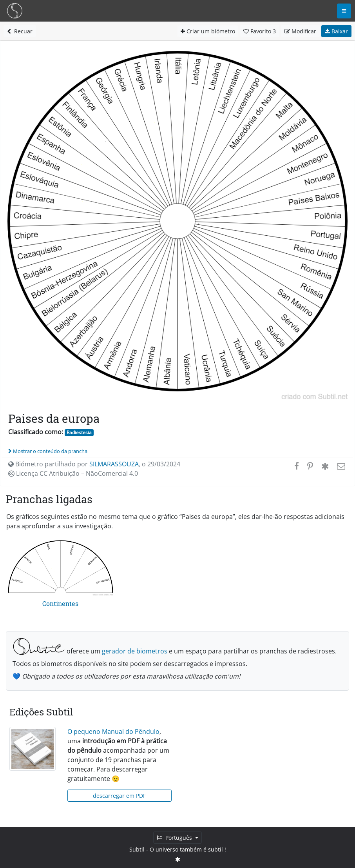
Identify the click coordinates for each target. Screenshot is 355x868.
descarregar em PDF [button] (119, 796)
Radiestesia (79, 432)
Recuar (20, 31)
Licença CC (73, 473)
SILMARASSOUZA (114, 464)
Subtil (137, 849)
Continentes (60, 603)
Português (175, 838)
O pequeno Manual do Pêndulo (113, 732)
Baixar (336, 31)
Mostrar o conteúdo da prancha (48, 451)
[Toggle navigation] (344, 11)
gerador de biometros (135, 651)
